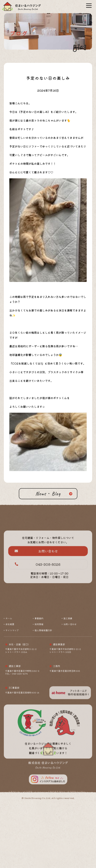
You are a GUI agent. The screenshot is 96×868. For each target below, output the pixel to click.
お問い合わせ (36, 566)
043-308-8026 (38, 579)
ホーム (9, 660)
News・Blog (48, 494)
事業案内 (39, 660)
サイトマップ (12, 672)
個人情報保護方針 (43, 672)
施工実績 (68, 660)
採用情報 (39, 666)
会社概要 (10, 666)
